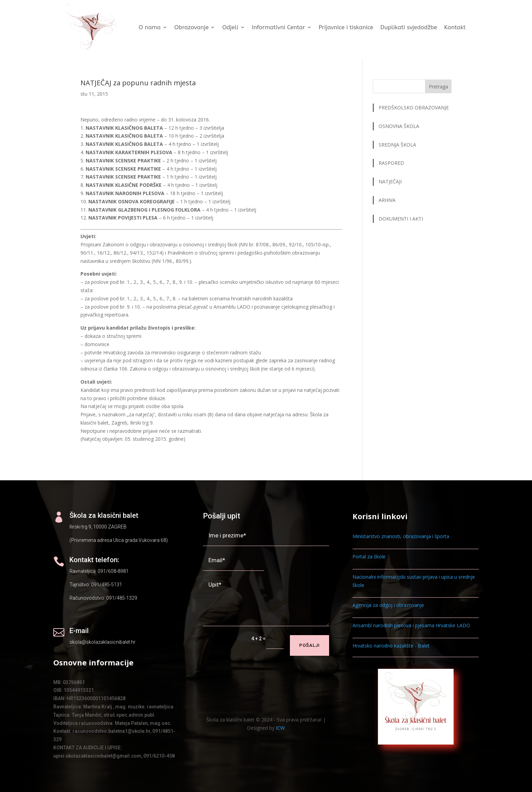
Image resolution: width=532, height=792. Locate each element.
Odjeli (230, 27)
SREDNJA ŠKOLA (397, 145)
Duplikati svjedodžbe (409, 27)
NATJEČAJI (391, 181)
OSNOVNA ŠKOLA (399, 126)
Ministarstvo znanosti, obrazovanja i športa (401, 536)
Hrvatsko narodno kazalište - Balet (391, 646)
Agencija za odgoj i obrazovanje (388, 605)
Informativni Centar (278, 27)
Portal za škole (369, 556)
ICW (280, 728)
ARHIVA (387, 200)
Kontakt (455, 27)
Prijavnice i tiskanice (346, 27)
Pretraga (438, 87)
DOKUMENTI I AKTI (401, 219)
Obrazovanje (191, 27)
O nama (150, 27)
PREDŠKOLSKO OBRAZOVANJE (414, 108)
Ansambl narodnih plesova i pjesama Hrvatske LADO (411, 625)
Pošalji (310, 645)
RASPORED (392, 163)
